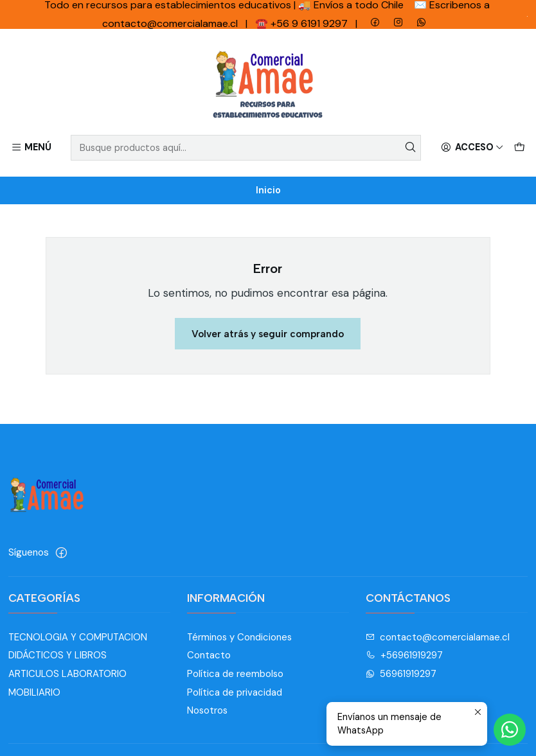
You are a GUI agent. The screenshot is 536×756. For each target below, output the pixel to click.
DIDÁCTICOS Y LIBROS (58, 655)
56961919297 (401, 674)
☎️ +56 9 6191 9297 (303, 23)
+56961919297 (405, 655)
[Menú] (31, 148)
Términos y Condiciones (239, 637)
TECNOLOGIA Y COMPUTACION (78, 637)
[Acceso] (472, 148)
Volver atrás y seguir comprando (268, 334)
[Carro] (519, 148)
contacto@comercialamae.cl (438, 637)
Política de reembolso (235, 674)
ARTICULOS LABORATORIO (67, 674)
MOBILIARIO (34, 692)
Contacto (209, 655)
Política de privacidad (235, 692)
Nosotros (207, 710)
